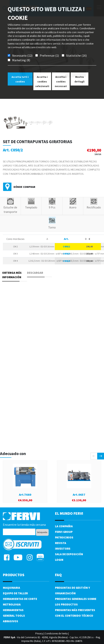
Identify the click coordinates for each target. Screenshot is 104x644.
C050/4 (66, 261)
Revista (61, 543)
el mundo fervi (69, 513)
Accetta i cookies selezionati (42, 82)
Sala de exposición (69, 554)
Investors (63, 549)
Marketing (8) (21, 60)
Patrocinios (64, 537)
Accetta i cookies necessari (61, 82)
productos (14, 575)
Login (59, 560)
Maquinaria (11, 588)
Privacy (39, 634)
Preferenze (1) (49, 55)
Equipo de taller (15, 593)
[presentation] (94, 456)
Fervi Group (64, 532)
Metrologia (12, 604)
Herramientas (13, 610)
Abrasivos (11, 621)
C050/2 (66, 246)
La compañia (64, 526)
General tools (14, 616)
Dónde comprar (24, 187)
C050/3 (66, 254)
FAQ (58, 575)
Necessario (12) (22, 55)
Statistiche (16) (76, 55)
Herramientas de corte (20, 599)
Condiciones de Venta (56, 634)
